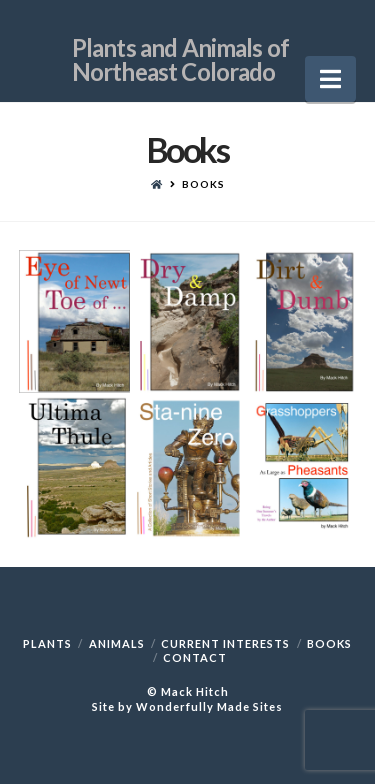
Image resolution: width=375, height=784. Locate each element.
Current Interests (225, 643)
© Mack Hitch (188, 691)
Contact (195, 657)
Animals (117, 643)
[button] (330, 79)
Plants (47, 643)
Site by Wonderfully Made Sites (187, 706)
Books (329, 643)
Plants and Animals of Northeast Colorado (180, 44)
